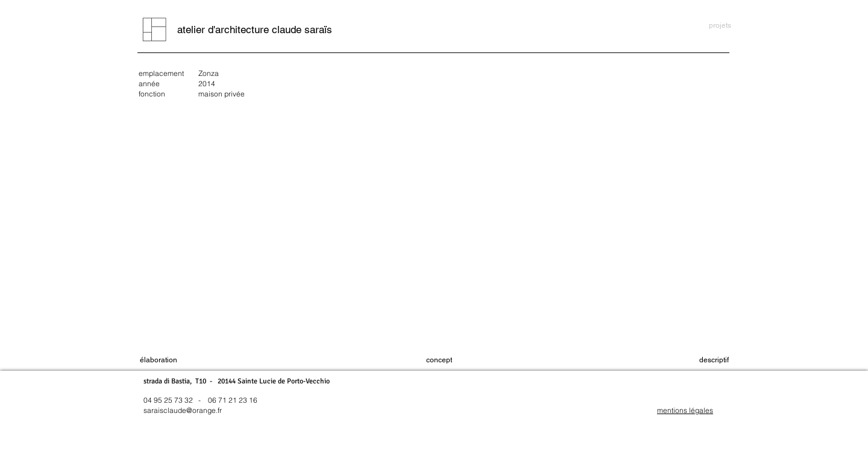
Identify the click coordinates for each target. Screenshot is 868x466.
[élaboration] (158, 360)
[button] (714, 360)
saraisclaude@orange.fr (183, 410)
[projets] (720, 26)
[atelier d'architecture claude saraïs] (255, 30)
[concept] (439, 360)
